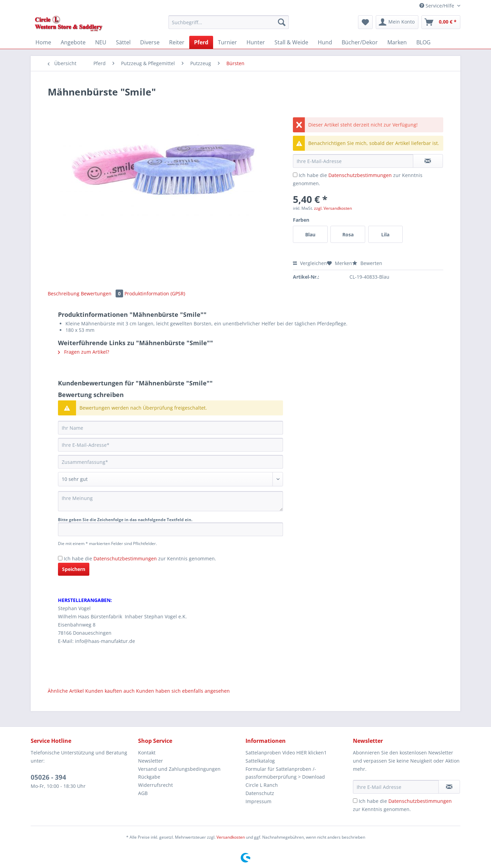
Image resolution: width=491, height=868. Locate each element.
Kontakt (147, 753)
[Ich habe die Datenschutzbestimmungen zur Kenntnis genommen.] (295, 175)
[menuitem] (229, 25)
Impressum (258, 801)
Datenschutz (260, 793)
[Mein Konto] (397, 22)
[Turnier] (227, 42)
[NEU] (101, 42)
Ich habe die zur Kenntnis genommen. (140, 558)
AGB (143, 793)
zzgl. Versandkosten (333, 208)
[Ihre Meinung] (170, 501)
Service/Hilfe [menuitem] (437, 6)
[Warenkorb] (441, 22)
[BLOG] (423, 42)
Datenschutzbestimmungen (360, 175)
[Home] (43, 42)
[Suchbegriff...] (229, 22)
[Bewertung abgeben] (170, 479)
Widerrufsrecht (155, 785)
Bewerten (367, 263)
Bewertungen (103, 293)
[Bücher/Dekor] (360, 42)
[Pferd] (201, 42)
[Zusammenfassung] (170, 462)
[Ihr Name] (170, 428)
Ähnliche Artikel (66, 691)
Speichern (74, 569)
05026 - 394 (48, 777)
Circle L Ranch (262, 785)
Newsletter (151, 761)
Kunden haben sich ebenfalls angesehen (183, 691)
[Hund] (325, 42)
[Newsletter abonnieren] (449, 787)
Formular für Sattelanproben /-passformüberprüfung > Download (285, 773)
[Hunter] (256, 42)
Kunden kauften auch (110, 691)
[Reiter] (177, 42)
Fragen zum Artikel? (84, 352)
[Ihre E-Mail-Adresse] (170, 445)
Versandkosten (231, 837)
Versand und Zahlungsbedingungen (179, 769)
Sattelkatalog (260, 761)
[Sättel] (123, 42)
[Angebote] (73, 42)
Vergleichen (310, 263)
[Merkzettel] (365, 22)
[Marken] (397, 42)
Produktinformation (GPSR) (155, 293)
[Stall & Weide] (291, 42)
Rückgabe (149, 777)
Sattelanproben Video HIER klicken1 (286, 753)
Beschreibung (64, 293)
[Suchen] (282, 22)
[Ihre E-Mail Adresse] (396, 787)
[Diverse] (150, 42)
